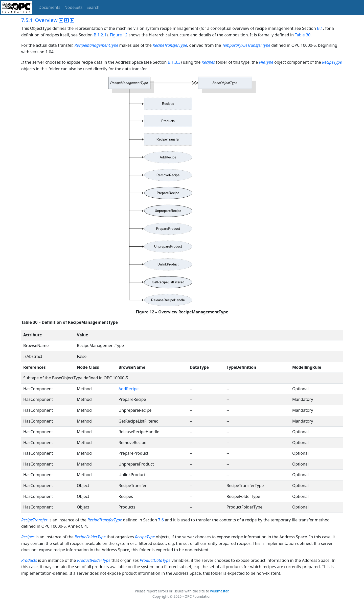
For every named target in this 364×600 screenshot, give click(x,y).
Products (30, 560)
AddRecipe (129, 389)
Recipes (208, 62)
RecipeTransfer (34, 520)
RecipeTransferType (170, 45)
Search (93, 7)
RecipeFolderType (90, 537)
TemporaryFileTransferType (246, 45)
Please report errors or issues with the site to (172, 591)
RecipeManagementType (96, 45)
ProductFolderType (94, 560)
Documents (49, 7)
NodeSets (74, 7)
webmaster (219, 591)
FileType (266, 62)
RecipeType (332, 62)
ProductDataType (155, 560)
